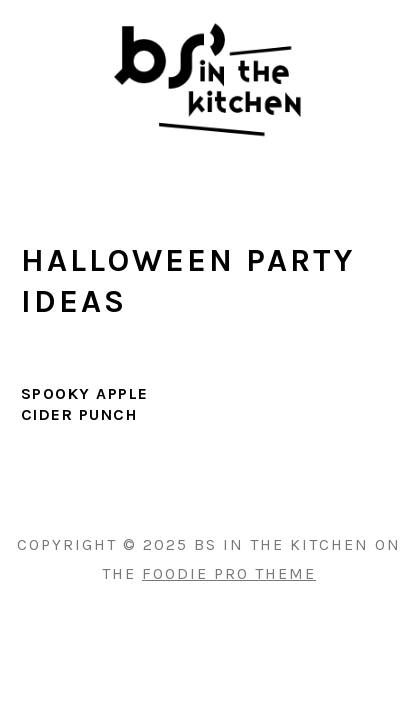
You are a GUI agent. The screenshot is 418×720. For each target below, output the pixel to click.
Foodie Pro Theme (229, 573)
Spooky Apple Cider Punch (85, 404)
